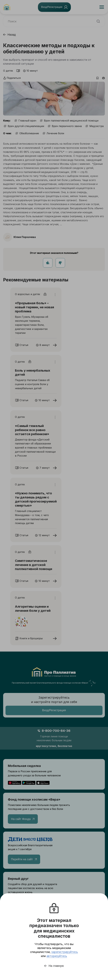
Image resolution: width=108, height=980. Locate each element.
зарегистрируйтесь (65, 952)
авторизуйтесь (57, 956)
